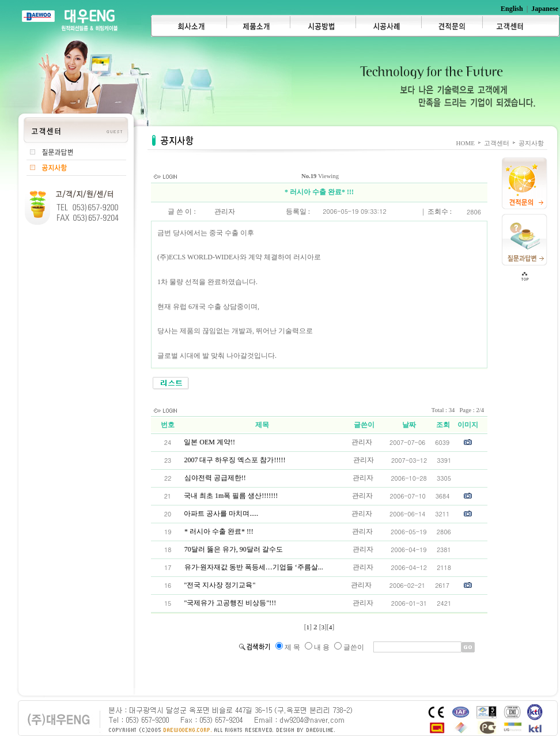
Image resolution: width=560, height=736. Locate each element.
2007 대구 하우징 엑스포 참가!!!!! (234, 460)
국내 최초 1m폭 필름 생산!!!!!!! (231, 496)
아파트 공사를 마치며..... (221, 514)
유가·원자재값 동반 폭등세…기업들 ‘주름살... (254, 567)
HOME (466, 143)
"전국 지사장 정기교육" (220, 585)
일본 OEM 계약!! (209, 442)
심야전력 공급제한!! (215, 478)
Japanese (545, 9)
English (512, 9)
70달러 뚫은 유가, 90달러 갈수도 (234, 549)
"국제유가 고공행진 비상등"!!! (230, 603)
